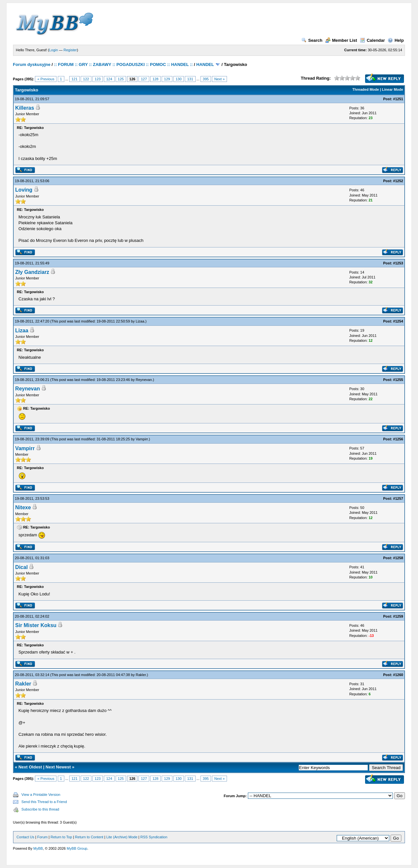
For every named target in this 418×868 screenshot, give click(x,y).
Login (54, 50)
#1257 (398, 498)
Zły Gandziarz (32, 272)
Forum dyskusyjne (32, 64)
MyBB (38, 848)
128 (155, 79)
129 (167, 79)
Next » (219, 79)
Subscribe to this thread (40, 809)
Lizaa (140, 321)
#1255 (398, 380)
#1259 (398, 616)
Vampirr (142, 439)
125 (121, 79)
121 (74, 79)
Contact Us (25, 837)
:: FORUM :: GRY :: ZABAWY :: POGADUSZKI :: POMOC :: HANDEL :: (123, 64)
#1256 (398, 439)
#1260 (398, 675)
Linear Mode (393, 89)
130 (179, 79)
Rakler (141, 675)
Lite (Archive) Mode (122, 837)
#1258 (398, 558)
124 (109, 79)
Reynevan (144, 380)
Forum (42, 837)
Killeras (25, 108)
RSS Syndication (154, 837)
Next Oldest (30, 767)
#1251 (398, 99)
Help (396, 40)
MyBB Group (77, 848)
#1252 (398, 181)
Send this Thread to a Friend (44, 802)
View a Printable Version (41, 795)
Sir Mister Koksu (36, 625)
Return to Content (89, 837)
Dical (22, 567)
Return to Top (61, 837)
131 (190, 79)
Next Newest (58, 767)
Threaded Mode (366, 89)
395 (206, 79)
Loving (24, 190)
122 (86, 79)
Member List (341, 40)
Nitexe (23, 507)
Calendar (372, 40)
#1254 (398, 321)
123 (98, 79)
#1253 (398, 263)
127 (144, 79)
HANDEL (205, 64)
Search (312, 40)
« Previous (46, 79)
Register (70, 50)
